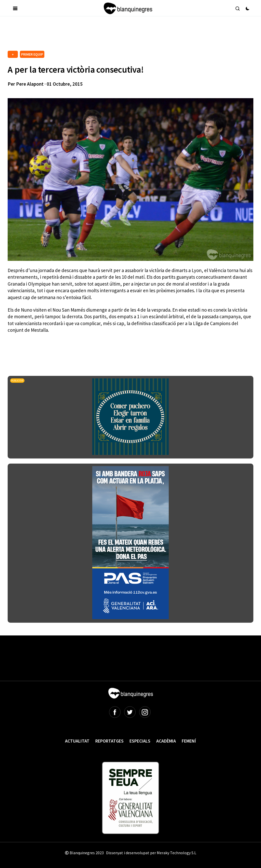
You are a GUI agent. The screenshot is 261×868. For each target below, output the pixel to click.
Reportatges (109, 741)
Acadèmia (166, 741)
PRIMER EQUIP (32, 54)
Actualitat (77, 741)
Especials (140, 741)
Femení (189, 741)
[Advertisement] (100, 35)
